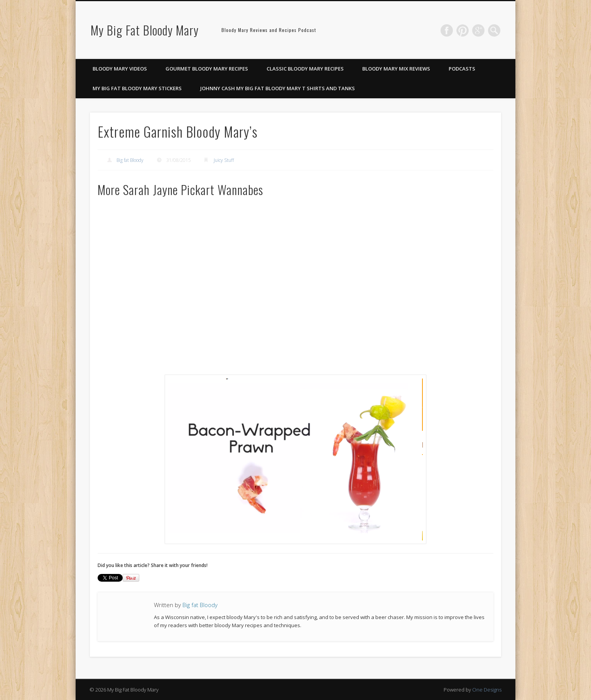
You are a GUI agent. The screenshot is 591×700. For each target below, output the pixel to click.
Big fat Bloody (130, 160)
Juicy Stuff (224, 160)
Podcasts (462, 69)
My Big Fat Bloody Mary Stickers (137, 88)
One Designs (487, 690)
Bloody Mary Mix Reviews (396, 69)
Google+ (478, 30)
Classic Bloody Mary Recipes (305, 69)
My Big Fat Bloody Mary (145, 30)
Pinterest (463, 30)
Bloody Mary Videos (120, 69)
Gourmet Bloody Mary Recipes (207, 69)
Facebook (447, 30)
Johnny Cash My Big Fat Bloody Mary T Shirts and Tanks (278, 88)
